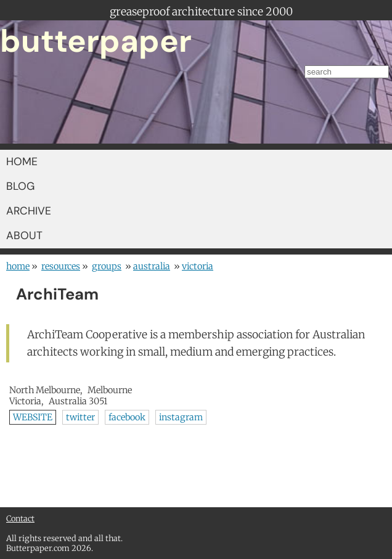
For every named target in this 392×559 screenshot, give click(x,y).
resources (61, 266)
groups (107, 266)
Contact (20, 518)
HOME (22, 161)
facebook (127, 417)
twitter (80, 417)
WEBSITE (33, 417)
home (18, 266)
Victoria (198, 266)
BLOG (20, 186)
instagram (181, 417)
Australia (152, 266)
